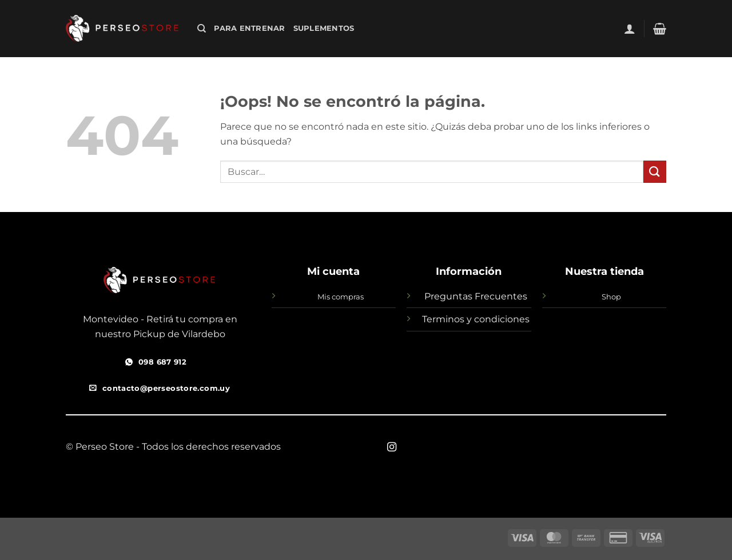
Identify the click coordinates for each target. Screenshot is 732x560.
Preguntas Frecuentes (476, 296)
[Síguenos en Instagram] (392, 447)
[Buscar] (202, 29)
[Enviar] (655, 172)
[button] (630, 29)
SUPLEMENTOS (324, 28)
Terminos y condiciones (476, 319)
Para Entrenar (249, 28)
